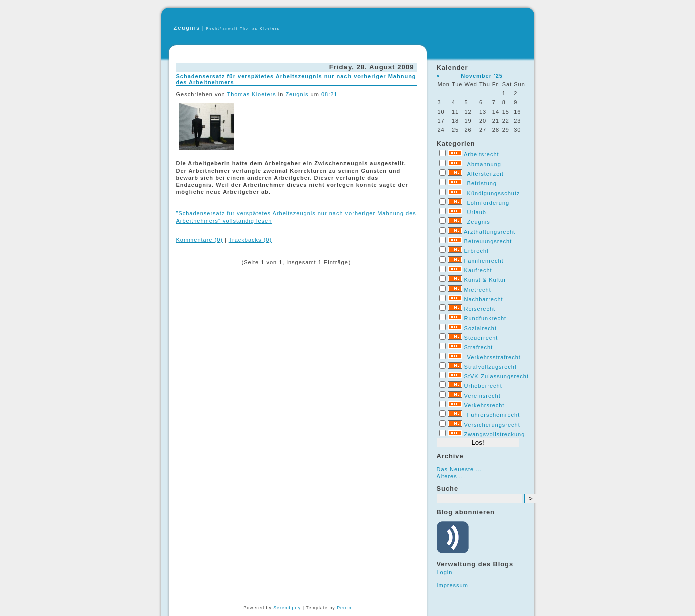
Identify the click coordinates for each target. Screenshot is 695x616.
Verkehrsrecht (484, 405)
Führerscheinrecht (494, 415)
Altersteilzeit (485, 174)
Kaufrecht (478, 270)
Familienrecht (484, 261)
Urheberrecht (483, 386)
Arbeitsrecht (481, 154)
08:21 (330, 94)
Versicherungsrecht (492, 425)
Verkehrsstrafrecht (494, 357)
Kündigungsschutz (494, 193)
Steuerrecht (481, 338)
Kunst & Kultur (485, 280)
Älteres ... (451, 476)
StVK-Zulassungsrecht (496, 376)
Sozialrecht (480, 328)
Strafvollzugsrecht (490, 367)
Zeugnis (187, 28)
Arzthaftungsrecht (489, 232)
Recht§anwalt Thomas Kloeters (243, 28)
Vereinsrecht (482, 396)
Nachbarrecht (484, 299)
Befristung (482, 183)
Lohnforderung (488, 203)
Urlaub (477, 212)
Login (445, 572)
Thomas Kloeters (252, 94)
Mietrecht (478, 290)
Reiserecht (480, 309)
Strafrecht (479, 347)
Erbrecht (477, 251)
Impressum (452, 585)
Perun (344, 608)
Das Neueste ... (459, 469)
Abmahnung (484, 164)
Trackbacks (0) (250, 240)
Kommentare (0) (200, 240)
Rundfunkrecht (485, 318)
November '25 (482, 76)
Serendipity (287, 608)
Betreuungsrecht (488, 241)
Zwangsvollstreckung (495, 434)
